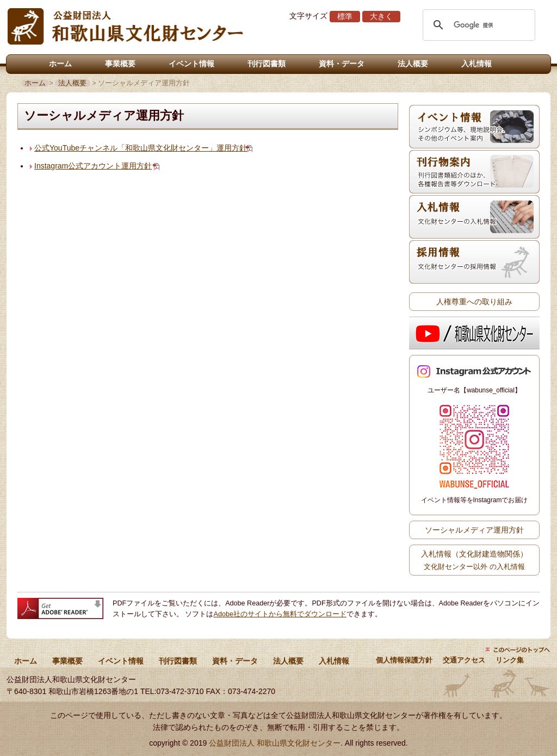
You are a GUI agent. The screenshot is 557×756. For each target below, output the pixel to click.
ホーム (60, 64)
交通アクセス (464, 660)
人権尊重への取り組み (474, 302)
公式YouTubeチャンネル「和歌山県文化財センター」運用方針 (141, 148)
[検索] (477, 25)
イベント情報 (191, 64)
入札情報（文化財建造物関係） (474, 560)
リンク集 (510, 660)
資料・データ (342, 64)
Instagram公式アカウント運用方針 (93, 166)
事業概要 (120, 64)
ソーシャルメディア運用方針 (474, 530)
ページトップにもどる (518, 649)
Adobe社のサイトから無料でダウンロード (280, 614)
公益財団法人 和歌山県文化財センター (275, 743)
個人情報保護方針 (404, 660)
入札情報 (476, 64)
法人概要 (413, 64)
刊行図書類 (267, 64)
